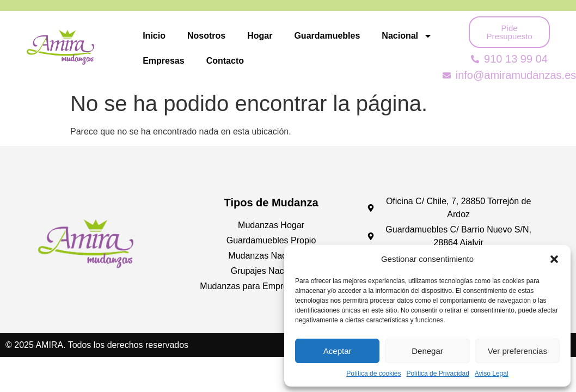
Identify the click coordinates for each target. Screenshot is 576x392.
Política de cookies (373, 373)
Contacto (225, 61)
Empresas (164, 61)
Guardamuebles (327, 36)
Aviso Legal (492, 373)
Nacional (407, 36)
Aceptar (338, 351)
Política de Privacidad (437, 373)
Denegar (427, 351)
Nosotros (206, 36)
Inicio (154, 36)
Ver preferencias (517, 351)
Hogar (260, 36)
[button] (554, 259)
